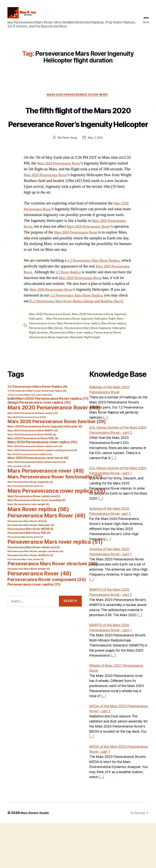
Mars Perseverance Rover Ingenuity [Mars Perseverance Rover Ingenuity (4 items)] (30, 527)
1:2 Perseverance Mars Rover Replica (97, 300)
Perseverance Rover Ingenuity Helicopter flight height (66, 382)
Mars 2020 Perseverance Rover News (78, 101)
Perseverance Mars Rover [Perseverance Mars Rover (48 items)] (46, 560)
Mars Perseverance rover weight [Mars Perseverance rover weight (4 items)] (28, 549)
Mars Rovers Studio (36, 857)
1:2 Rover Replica (92, 312)
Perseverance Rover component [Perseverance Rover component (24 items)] (47, 624)
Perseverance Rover (110, 377)
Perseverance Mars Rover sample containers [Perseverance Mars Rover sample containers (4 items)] (35, 596)
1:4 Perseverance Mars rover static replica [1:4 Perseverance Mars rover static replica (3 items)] (30, 440)
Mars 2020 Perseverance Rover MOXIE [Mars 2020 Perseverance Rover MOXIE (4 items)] (32, 479)
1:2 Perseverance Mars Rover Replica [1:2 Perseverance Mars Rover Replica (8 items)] (37, 431)
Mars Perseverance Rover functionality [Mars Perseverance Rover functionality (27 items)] (55, 521)
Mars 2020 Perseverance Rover (62, 197)
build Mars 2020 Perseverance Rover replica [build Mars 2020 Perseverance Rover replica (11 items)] (48, 443)
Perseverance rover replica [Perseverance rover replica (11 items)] (34, 629)
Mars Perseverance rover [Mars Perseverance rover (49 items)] (46, 515)
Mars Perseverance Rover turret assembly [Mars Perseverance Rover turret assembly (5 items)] (36, 545)
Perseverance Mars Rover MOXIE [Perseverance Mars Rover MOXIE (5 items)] (30, 574)
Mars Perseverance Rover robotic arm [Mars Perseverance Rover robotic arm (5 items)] (34, 541)
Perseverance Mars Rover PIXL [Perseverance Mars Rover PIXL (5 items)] (29, 577)
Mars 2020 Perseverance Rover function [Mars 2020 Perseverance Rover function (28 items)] (57, 466)
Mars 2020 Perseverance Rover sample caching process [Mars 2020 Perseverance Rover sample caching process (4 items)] (42, 495)
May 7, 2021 (96, 171)
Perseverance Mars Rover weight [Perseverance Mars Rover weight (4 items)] (29, 613)
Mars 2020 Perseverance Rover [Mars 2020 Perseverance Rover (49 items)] (54, 452)
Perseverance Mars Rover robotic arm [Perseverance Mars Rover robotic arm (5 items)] (34, 592)
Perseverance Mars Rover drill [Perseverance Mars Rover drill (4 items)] (27, 566)
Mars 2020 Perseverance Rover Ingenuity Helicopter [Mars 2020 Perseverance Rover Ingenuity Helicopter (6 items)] (45, 471)
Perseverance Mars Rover (47, 373)
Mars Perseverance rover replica (80, 368)
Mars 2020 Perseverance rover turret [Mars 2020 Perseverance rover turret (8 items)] (38, 502)
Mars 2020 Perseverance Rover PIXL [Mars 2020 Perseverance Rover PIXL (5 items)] (33, 483)
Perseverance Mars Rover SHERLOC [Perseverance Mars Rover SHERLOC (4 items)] (30, 600)
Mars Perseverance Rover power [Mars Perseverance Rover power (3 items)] (25, 531)
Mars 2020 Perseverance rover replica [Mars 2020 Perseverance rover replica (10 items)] (42, 487)
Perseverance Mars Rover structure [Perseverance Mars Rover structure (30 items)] (53, 608)
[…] (105, 462)
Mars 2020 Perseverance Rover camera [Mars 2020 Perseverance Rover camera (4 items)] (32, 458)
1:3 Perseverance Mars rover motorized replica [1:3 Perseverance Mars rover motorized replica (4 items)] (37, 435)
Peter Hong (69, 171)
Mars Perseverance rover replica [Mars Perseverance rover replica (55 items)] (56, 535)
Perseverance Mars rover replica (72, 377)
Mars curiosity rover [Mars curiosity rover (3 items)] (19, 511)
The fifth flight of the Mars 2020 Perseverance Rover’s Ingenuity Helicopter (78, 136)
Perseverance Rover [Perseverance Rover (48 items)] (39, 618)
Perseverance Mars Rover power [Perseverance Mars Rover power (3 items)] (25, 582)
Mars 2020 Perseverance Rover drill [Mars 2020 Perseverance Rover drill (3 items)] (27, 462)
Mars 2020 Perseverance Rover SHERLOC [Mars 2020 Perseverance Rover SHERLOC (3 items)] (30, 499)
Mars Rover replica (117, 368)
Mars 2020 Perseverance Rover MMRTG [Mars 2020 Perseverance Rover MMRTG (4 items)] (33, 475)
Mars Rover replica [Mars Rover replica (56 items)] (38, 554)
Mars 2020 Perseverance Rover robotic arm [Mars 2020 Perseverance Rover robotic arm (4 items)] (35, 491)
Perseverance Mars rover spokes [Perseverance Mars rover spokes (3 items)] (26, 604)
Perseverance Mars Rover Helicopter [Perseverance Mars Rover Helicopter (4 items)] (31, 570)
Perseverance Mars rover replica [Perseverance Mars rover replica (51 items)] (55, 586)
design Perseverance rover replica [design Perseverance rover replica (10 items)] (39, 447)
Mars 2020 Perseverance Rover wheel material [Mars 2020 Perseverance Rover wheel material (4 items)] (37, 507)
